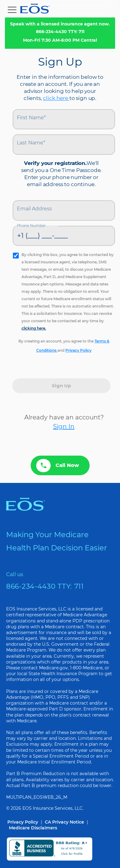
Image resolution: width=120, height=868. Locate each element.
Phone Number (31, 225)
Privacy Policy (78, 350)
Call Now (58, 466)
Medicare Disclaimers (33, 828)
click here (56, 98)
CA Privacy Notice (64, 822)
